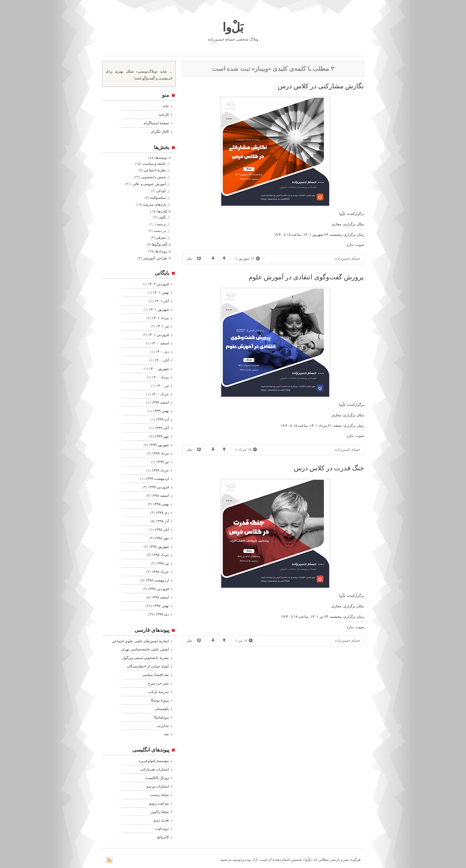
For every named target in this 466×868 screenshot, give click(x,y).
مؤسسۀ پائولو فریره (154, 761)
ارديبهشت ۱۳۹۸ (157, 580)
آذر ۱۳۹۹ (162, 419)
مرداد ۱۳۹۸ (160, 555)
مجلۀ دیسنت (159, 795)
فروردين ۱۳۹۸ (158, 589)
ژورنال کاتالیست (157, 778)
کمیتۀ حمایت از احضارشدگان (148, 666)
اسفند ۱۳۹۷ (160, 597)
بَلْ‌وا (233, 27)
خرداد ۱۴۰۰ (160, 394)
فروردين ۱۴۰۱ (158, 335)
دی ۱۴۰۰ (162, 352)
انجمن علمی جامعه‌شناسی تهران (145, 649)
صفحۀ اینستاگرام (156, 123)
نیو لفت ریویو (159, 803)
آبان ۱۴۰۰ (162, 360)
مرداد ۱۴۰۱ (160, 318)
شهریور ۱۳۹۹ (159, 445)
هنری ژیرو (161, 820)
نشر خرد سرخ (159, 683)
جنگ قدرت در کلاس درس (329, 468)
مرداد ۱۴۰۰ (160, 377)
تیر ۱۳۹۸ (162, 563)
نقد (166, 734)
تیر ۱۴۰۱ (162, 326)
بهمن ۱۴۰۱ (161, 292)
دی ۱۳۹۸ (162, 512)
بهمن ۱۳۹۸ (161, 504)
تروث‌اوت (162, 828)
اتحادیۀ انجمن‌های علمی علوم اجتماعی (140, 641)
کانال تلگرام (160, 131)
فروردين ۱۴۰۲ (158, 284)
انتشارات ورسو (158, 786)
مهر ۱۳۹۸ (162, 538)
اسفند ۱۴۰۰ (160, 343)
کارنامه (164, 114)
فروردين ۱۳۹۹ (158, 487)
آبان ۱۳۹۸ (162, 529)
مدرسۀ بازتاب (159, 692)
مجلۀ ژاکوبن (160, 812)
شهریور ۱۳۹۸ (159, 547)
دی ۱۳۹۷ (162, 614)
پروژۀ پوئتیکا (160, 700)
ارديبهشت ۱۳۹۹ (157, 478)
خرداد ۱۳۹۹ (160, 470)
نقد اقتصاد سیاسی (156, 675)
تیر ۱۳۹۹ (162, 462)
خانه (166, 106)
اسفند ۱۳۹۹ (160, 402)
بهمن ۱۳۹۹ (161, 411)
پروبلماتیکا (161, 717)
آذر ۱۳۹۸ (162, 521)
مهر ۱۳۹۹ (162, 436)
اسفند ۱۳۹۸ (160, 495)
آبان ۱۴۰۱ (162, 301)
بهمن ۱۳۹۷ (161, 606)
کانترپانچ (163, 837)
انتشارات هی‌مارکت (154, 769)
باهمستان (162, 709)
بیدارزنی (163, 725)
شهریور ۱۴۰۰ (159, 369)
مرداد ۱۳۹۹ (160, 453)
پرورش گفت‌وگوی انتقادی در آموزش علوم (306, 277)
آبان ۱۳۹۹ (162, 428)
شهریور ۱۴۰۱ (159, 309)
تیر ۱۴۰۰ (162, 386)
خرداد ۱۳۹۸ (160, 572)
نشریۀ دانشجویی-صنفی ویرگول (145, 658)
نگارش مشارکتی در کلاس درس (321, 86)
